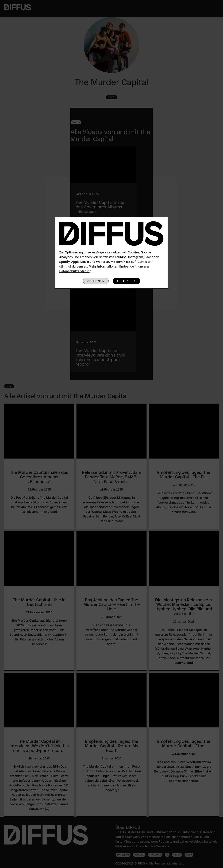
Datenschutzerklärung (75, 271)
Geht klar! (126, 281)
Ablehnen (96, 281)
